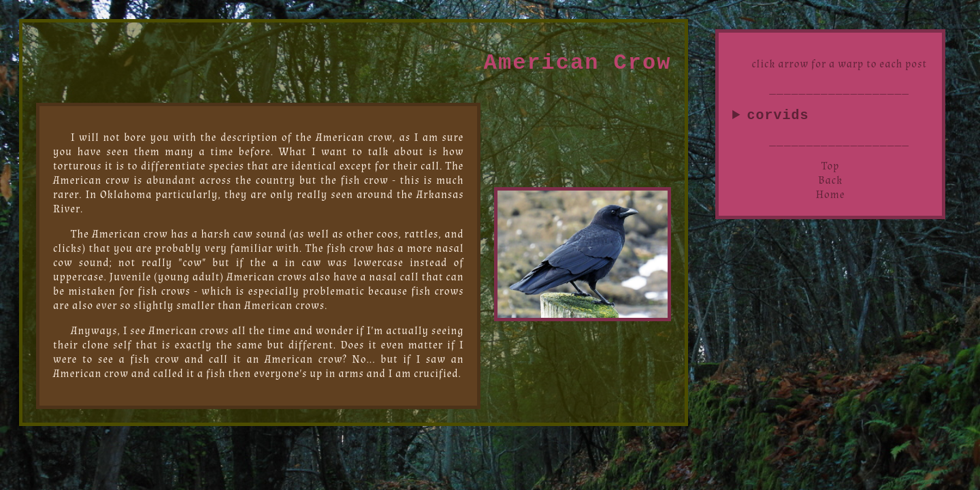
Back (830, 183)
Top (830, 169)
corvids (778, 117)
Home (831, 198)
